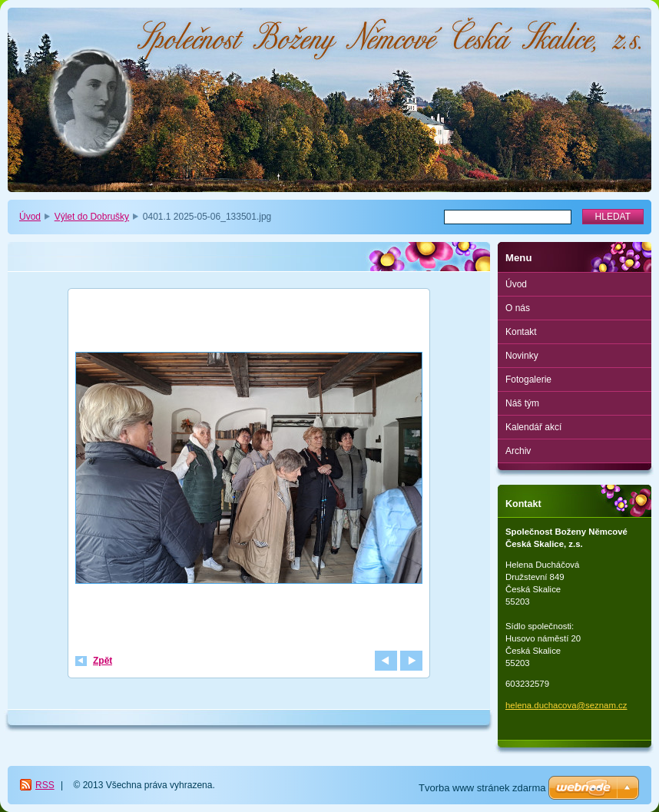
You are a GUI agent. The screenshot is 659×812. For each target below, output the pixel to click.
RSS (45, 785)
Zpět (103, 661)
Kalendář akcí (533, 427)
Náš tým (522, 403)
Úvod (30, 217)
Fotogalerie (528, 379)
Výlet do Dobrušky (92, 217)
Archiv (518, 451)
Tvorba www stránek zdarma (482, 788)
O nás (518, 308)
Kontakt (521, 332)
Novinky (522, 356)
